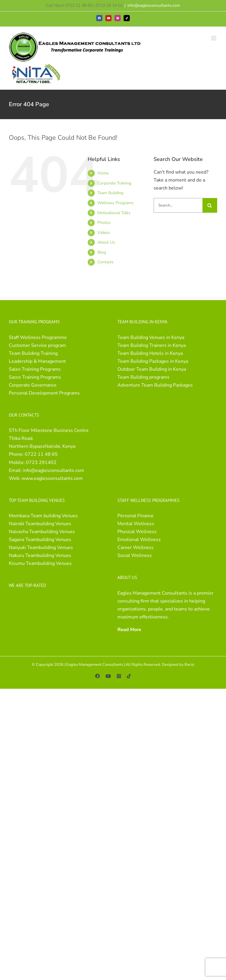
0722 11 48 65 (41, 454)
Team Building (110, 193)
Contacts (105, 262)
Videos (104, 233)
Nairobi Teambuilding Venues (40, 524)
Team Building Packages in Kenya (153, 361)
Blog (102, 252)
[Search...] (178, 205)
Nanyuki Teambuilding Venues (41, 548)
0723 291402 (41, 462)
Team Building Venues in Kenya (151, 337)
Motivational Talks (114, 213)
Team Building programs (143, 377)
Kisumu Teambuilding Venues (40, 563)
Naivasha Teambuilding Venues (42, 532)
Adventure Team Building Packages (155, 385)
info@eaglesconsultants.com (154, 5)
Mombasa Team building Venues (43, 516)
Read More (129, 630)
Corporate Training (114, 183)
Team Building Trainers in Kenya (152, 345)
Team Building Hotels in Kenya (150, 353)
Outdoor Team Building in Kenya (152, 369)
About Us (106, 242)
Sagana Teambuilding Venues (40, 540)
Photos (104, 223)
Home (103, 173)
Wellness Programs (116, 203)
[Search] (210, 205)
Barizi (189, 665)
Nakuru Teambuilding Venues (40, 555)
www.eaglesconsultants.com (52, 478)
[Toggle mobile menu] (214, 38)
